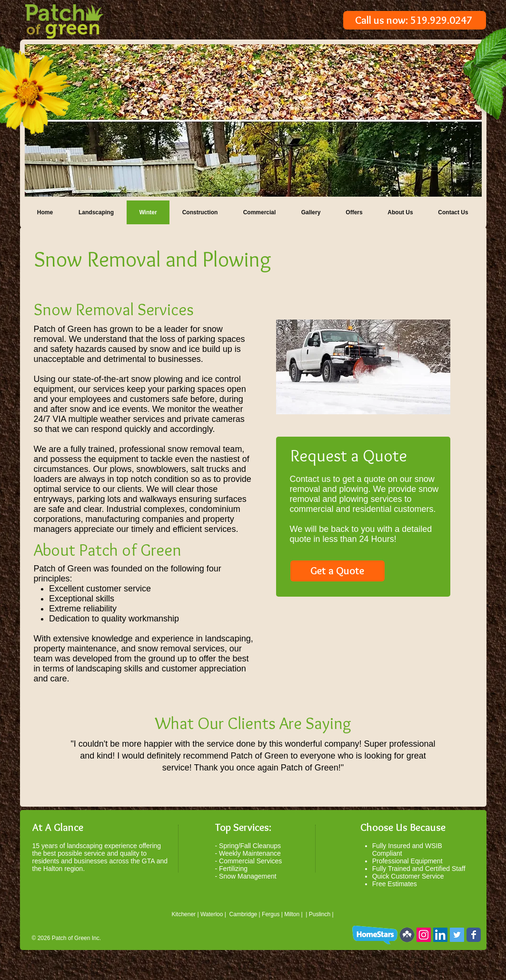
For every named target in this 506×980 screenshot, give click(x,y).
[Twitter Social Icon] (457, 935)
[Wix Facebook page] (474, 935)
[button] (253, 120)
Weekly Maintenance (250, 853)
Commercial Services (250, 861)
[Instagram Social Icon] (424, 935)
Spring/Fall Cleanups (250, 846)
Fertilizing (233, 869)
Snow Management (248, 876)
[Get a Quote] (337, 571)
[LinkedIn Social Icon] (440, 935)
